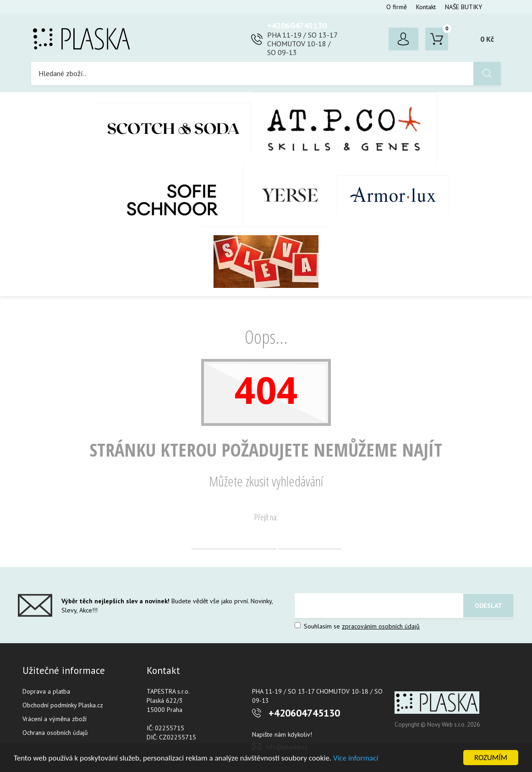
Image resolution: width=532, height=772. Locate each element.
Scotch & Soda (173, 128)
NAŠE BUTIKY (463, 7)
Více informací (356, 758)
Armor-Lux (393, 195)
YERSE (290, 195)
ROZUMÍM (491, 758)
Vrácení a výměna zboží (55, 719)
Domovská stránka (234, 538)
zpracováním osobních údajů (381, 626)
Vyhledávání (310, 538)
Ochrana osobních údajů (55, 733)
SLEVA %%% (266, 261)
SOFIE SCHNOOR (163, 195)
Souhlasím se (357, 626)
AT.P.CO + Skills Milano (344, 128)
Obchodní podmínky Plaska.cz (63, 705)
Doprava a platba (46, 691)
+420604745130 (297, 25)
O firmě (397, 7)
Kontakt (426, 7)
